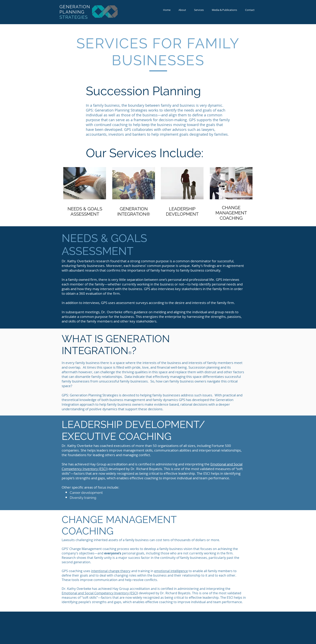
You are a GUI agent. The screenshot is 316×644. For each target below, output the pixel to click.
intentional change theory (111, 571)
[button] (199, 10)
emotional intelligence (171, 571)
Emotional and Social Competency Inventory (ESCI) (100, 593)
